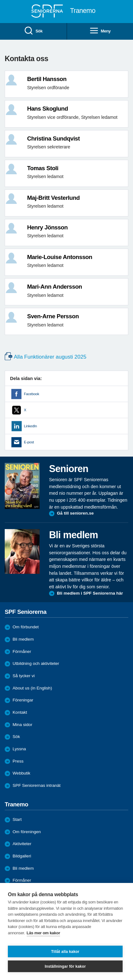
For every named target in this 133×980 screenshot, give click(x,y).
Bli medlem (23, 639)
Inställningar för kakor (65, 966)
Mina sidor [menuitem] (22, 725)
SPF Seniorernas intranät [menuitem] (37, 785)
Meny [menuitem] (100, 31)
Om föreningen (27, 832)
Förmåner (22, 651)
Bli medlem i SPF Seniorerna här (90, 593)
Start (17, 819)
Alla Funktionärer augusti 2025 (50, 357)
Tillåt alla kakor (65, 952)
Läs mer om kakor (44, 933)
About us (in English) (32, 688)
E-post (29, 442)
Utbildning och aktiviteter (36, 663)
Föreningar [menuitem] (23, 700)
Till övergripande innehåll (0, 0)
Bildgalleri (22, 856)
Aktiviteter (22, 844)
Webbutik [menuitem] (21, 773)
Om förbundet (26, 627)
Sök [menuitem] (33, 31)
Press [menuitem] (18, 761)
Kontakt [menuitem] (20, 712)
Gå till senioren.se (75, 513)
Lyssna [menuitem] (19, 749)
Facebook (31, 394)
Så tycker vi (24, 676)
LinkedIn (30, 426)
